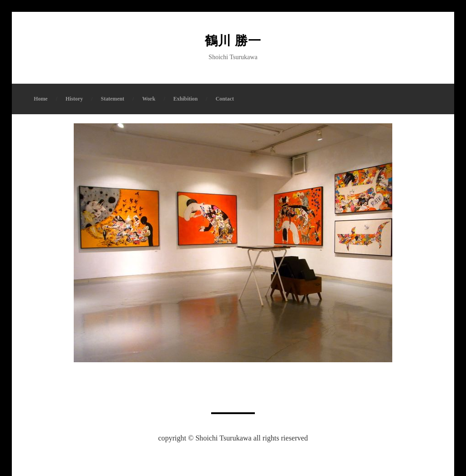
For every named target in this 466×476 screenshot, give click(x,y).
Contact (225, 99)
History (74, 99)
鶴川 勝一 (233, 41)
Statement (113, 99)
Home (41, 99)
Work (149, 99)
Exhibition (186, 99)
